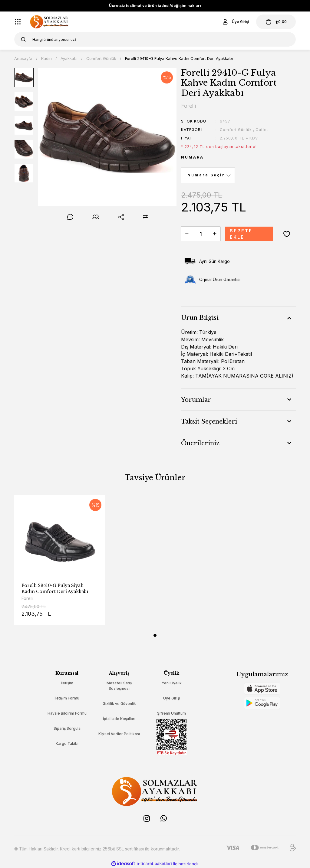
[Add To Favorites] (287, 234)
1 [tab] (155, 635)
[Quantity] (201, 234)
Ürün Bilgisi (200, 318)
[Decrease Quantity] (187, 234)
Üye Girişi (172, 698)
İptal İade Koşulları (119, 719)
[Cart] (276, 22)
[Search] (155, 39)
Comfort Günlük (236, 130)
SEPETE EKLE (241, 234)
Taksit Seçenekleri (209, 421)
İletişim (67, 683)
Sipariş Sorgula (67, 728)
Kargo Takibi (67, 744)
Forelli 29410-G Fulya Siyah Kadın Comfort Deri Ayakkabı (55, 588)
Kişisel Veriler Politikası (119, 734)
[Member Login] (235, 22)
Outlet (262, 130)
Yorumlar (196, 400)
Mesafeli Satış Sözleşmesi (119, 686)
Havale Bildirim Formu (67, 713)
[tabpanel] (60, 565)
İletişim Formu (67, 698)
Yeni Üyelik (172, 683)
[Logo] (49, 22)
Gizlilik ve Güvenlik (119, 704)
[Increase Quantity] (215, 234)
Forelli (27, 598)
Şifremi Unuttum (171, 713)
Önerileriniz (200, 443)
